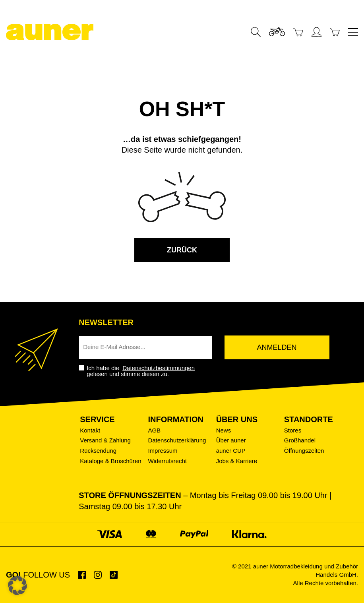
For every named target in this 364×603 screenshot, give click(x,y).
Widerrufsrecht (167, 461)
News (224, 430)
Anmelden (277, 347)
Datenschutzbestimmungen (159, 368)
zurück (182, 250)
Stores (293, 430)
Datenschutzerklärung (177, 440)
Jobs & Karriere (237, 461)
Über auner (231, 440)
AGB (154, 430)
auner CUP (231, 451)
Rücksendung (98, 451)
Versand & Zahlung (105, 440)
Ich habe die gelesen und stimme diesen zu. (141, 371)
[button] (17, 586)
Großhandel (300, 440)
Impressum (163, 451)
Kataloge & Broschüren (110, 461)
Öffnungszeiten (304, 451)
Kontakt (90, 430)
